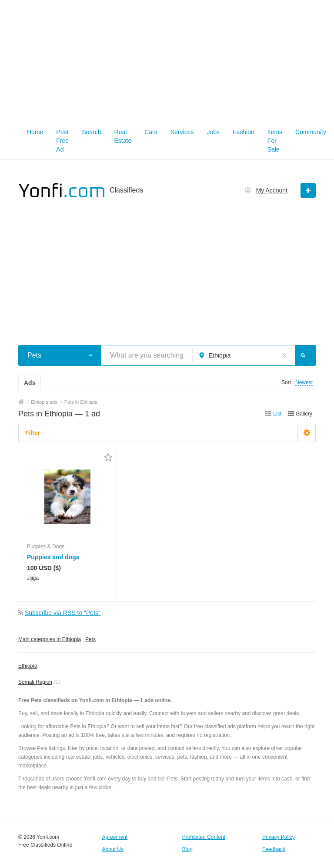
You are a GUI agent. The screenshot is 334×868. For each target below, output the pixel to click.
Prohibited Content (204, 837)
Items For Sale (275, 141)
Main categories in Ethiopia (50, 639)
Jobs (213, 132)
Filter (33, 433)
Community (311, 132)
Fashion (244, 132)
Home (35, 132)
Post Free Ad (62, 141)
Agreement (115, 837)
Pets (90, 639)
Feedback (274, 849)
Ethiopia (28, 666)
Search (91, 132)
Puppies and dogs (53, 557)
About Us (112, 849)
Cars (151, 132)
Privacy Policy (279, 837)
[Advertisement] (167, 61)
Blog (187, 849)
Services (182, 132)
